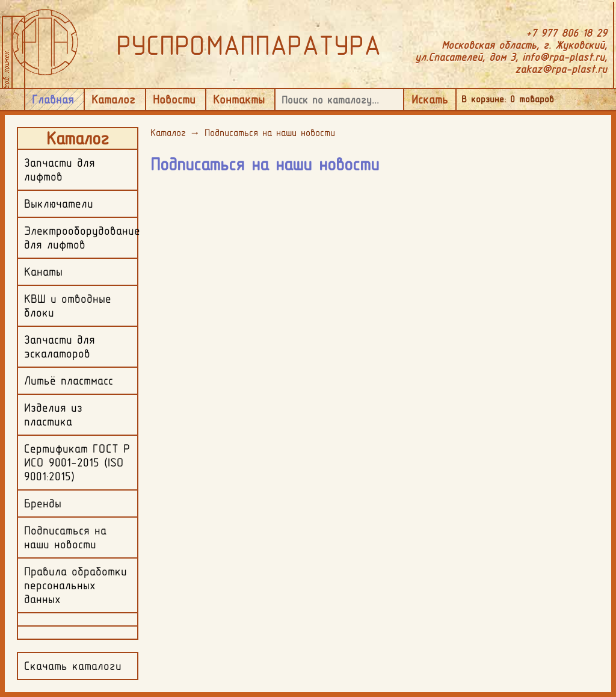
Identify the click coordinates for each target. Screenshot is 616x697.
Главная (53, 99)
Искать (430, 99)
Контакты (239, 99)
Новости (174, 99)
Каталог (113, 99)
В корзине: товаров (508, 99)
